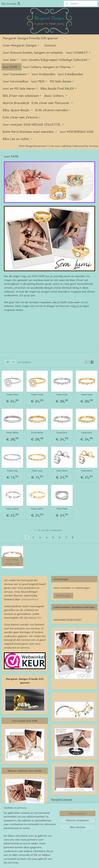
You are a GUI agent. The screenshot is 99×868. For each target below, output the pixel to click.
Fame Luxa (12, 471)
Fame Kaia (62, 433)
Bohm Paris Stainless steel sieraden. (30, 132)
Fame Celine (12, 509)
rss (46, 844)
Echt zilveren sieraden (53, 110)
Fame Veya (62, 395)
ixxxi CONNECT (78, 52)
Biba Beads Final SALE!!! (59, 88)
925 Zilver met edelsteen (22, 96)
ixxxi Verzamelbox (16, 81)
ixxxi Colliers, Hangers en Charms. (49, 67)
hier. (39, 618)
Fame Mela (62, 509)
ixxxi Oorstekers (16, 74)
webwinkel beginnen (58, 844)
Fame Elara (62, 471)
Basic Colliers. (56, 96)
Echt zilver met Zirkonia (22, 117)
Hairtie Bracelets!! (16, 103)
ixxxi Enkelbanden (70, 74)
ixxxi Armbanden (43, 74)
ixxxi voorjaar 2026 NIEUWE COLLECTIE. (33, 124)
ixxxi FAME (12, 67)
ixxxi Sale (11, 60)
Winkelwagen (63, 596)
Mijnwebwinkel (85, 844)
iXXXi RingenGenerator (33, 146)
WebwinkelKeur (30, 599)
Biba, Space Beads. (18, 110)
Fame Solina (12, 433)
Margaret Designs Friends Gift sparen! (30, 38)
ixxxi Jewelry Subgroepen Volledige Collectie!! (56, 60)
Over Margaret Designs (21, 45)
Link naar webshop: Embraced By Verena (73, 146)
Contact (50, 45)
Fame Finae (12, 395)
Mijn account (11, 4)
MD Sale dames (62, 81)
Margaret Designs (62, 799)
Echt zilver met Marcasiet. (52, 103)
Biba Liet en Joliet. (18, 139)
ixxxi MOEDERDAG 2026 (77, 132)
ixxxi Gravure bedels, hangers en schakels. (33, 52)
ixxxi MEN (39, 81)
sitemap (40, 844)
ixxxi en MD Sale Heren (20, 88)
